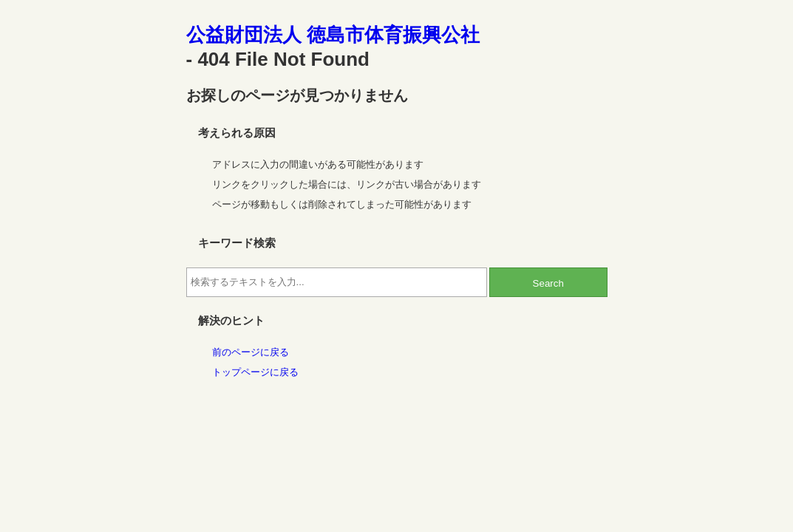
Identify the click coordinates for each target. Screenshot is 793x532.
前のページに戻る (251, 352)
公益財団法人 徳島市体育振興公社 (333, 35)
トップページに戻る (255, 372)
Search (548, 283)
